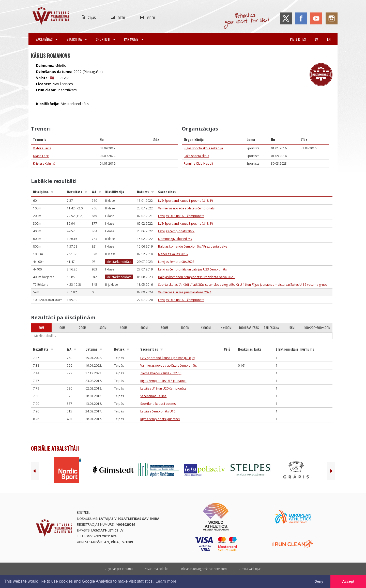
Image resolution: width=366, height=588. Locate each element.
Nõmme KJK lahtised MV (175, 239)
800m (164, 328)
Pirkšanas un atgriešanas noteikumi (203, 569)
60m (41, 328)
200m (82, 328)
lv (316, 39)
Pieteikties (298, 39)
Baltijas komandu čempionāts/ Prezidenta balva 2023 (196, 277)
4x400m (226, 328)
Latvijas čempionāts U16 (158, 411)
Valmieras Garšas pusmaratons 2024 (185, 292)
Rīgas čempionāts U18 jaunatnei (163, 381)
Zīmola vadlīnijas (250, 569)
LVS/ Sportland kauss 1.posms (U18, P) (185, 201)
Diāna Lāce (41, 156)
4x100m (206, 328)
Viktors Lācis (42, 148)
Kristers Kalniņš (44, 163)
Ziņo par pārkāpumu (119, 569)
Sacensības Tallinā (153, 396)
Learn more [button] (166, 581)
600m (144, 328)
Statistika (77, 39)
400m (123, 328)
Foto (121, 18)
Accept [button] (348, 581)
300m (103, 328)
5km (292, 328)
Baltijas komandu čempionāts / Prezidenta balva (193, 246)
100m (62, 328)
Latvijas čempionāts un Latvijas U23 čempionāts (192, 269)
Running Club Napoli (198, 163)
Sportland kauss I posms (158, 404)
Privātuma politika (156, 569)
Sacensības (47, 39)
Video (151, 18)
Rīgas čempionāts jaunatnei (160, 419)
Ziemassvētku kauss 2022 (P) (161, 373)
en (329, 39)
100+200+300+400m (317, 328)
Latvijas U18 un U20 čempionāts (181, 216)
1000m (185, 328)
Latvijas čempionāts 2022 (176, 231)
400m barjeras (249, 328)
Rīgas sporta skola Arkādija (203, 148)
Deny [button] (319, 581)
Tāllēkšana (271, 328)
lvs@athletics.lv (107, 530)
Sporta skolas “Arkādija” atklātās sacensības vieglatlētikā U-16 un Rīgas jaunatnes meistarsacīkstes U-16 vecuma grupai (243, 285)
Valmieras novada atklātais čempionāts (186, 208)
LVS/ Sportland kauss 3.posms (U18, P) (185, 224)
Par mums (134, 39)
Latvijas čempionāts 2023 (176, 262)
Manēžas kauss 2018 (173, 254)
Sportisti (105, 39)
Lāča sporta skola (196, 156)
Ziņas (92, 18)
